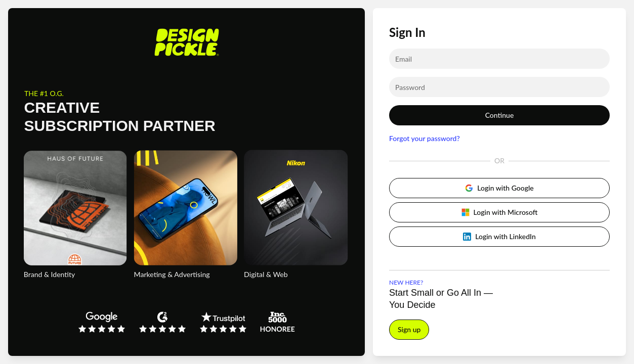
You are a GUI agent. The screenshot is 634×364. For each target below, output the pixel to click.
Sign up (409, 329)
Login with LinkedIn (499, 236)
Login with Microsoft (500, 212)
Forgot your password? (425, 138)
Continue (500, 115)
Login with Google (499, 188)
